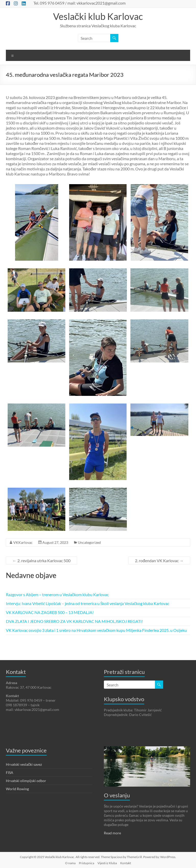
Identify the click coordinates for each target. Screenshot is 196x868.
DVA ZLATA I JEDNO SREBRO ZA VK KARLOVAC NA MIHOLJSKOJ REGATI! (74, 621)
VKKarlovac (23, 542)
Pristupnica (87, 863)
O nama (70, 863)
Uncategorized (89, 542)
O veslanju (117, 795)
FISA (10, 772)
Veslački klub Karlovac (98, 16)
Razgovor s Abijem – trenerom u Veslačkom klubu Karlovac (57, 594)
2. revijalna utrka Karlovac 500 (41, 561)
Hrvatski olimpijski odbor (26, 781)
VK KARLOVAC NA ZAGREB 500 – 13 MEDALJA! (50, 612)
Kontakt (126, 863)
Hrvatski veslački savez (24, 764)
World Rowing (17, 789)
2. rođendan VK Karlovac (159, 561)
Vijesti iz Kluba (107, 863)
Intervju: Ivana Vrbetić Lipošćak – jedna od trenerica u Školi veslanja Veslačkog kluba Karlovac (88, 603)
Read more (112, 833)
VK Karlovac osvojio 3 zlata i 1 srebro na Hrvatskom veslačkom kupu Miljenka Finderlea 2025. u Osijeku (96, 630)
